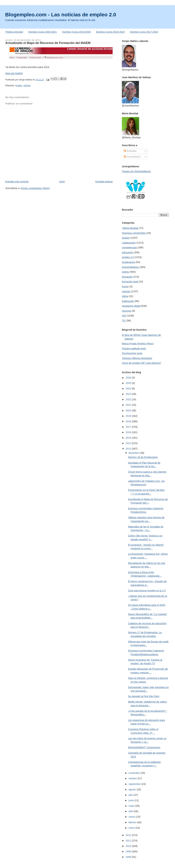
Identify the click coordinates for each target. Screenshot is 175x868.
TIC (124, 321)
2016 (129, 432)
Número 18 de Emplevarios (143, 457)
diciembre (134, 453)
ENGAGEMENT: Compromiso (144, 747)
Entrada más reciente (17, 182)
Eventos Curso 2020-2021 (43, 32)
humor (125, 286)
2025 (129, 383)
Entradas (130, 151)
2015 (129, 438)
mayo (132, 806)
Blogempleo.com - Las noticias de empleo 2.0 (61, 15)
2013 (129, 449)
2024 (129, 389)
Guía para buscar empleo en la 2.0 (147, 591)
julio (131, 795)
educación (127, 252)
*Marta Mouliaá (130, 228)
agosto (133, 789)
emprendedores (130, 267)
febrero (133, 822)
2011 (129, 841)
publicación (128, 301)
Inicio (62, 182)
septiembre (135, 784)
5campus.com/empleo (134, 233)
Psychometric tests (132, 353)
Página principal (14, 32)
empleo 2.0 (128, 257)
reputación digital (131, 306)
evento (126, 272)
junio (132, 800)
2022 (129, 399)
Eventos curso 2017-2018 (144, 32)
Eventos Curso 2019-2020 (76, 32)
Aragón (19, 86)
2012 (129, 835)
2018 (129, 421)
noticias (27, 86)
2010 (129, 846)
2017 (129, 427)
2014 (129, 443)
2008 (129, 857)
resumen (127, 311)
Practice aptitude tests (134, 348)
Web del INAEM (14, 73)
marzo (132, 817)
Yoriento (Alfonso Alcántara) (137, 358)
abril (131, 811)
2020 (129, 410)
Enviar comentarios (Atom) (35, 188)
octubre (133, 778)
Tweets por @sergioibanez (136, 171)
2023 (129, 394)
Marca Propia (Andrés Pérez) (138, 344)
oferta (125, 296)
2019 (129, 416)
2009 (129, 851)
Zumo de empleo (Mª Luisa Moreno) (141, 363)
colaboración (129, 243)
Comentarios (132, 157)
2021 (129, 405)
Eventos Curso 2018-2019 (110, 32)
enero (132, 828)
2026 (129, 378)
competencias (129, 247)
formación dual (130, 282)
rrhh (124, 316)
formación (127, 277)
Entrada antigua (104, 182)
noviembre (135, 773)
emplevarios (128, 262)
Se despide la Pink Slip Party (144, 696)
